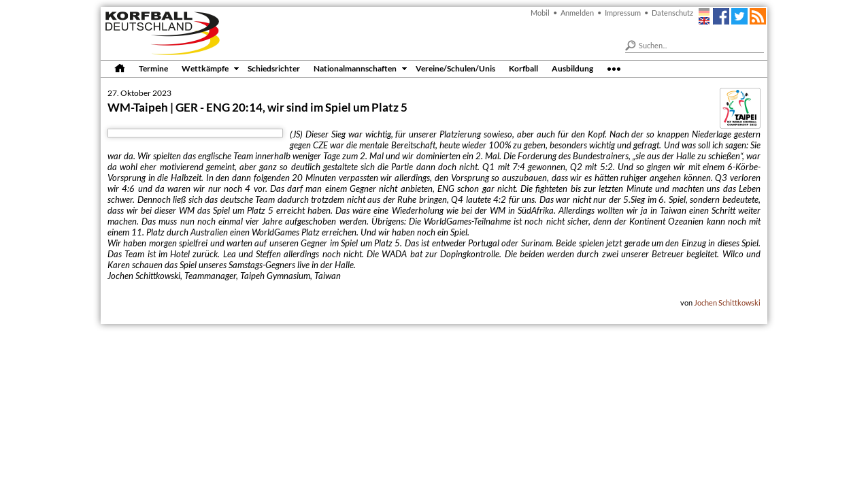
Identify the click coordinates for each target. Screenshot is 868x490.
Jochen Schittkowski (727, 303)
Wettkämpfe (205, 68)
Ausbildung (572, 68)
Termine (153, 68)
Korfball (523, 68)
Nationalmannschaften (355, 68)
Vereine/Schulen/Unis (455, 68)
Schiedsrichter (274, 68)
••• (614, 68)
